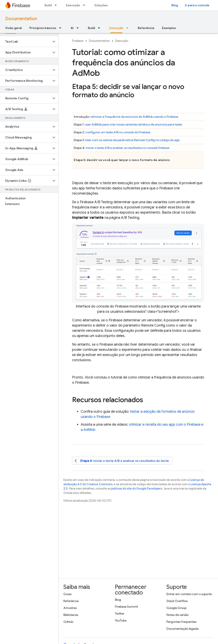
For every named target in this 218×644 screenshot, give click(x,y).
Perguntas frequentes (181, 622)
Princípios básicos (43, 28)
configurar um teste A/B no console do (118, 132)
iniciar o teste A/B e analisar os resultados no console (128, 148)
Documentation (21, 19)
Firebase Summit (126, 607)
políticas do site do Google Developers (137, 489)
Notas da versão (178, 615)
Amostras (70, 608)
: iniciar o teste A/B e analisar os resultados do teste (122, 461)
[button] (26, 42)
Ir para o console (197, 5)
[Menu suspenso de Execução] (85, 5)
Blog (175, 5)
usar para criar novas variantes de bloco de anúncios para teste (133, 124)
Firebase (78, 41)
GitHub (68, 622)
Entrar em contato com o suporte (189, 594)
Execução (73, 5)
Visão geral (13, 28)
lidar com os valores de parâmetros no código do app (132, 140)
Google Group (176, 608)
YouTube (121, 620)
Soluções (101, 5)
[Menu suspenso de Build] (57, 5)
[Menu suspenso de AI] (79, 28)
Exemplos (169, 28)
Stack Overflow (177, 601)
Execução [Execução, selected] (116, 28)
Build (48, 5)
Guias (67, 594)
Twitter (120, 613)
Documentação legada (182, 629)
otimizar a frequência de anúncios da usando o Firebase (134, 117)
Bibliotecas (71, 615)
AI (72, 28)
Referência (146, 28)
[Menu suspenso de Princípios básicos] (61, 28)
